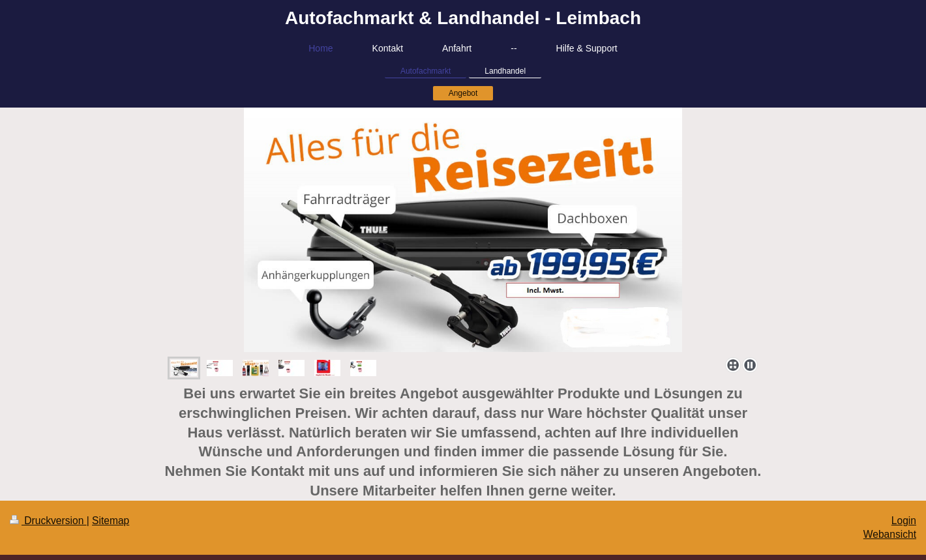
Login (904, 521)
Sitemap (111, 521)
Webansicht (890, 534)
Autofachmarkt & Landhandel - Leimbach (463, 18)
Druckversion (48, 521)
